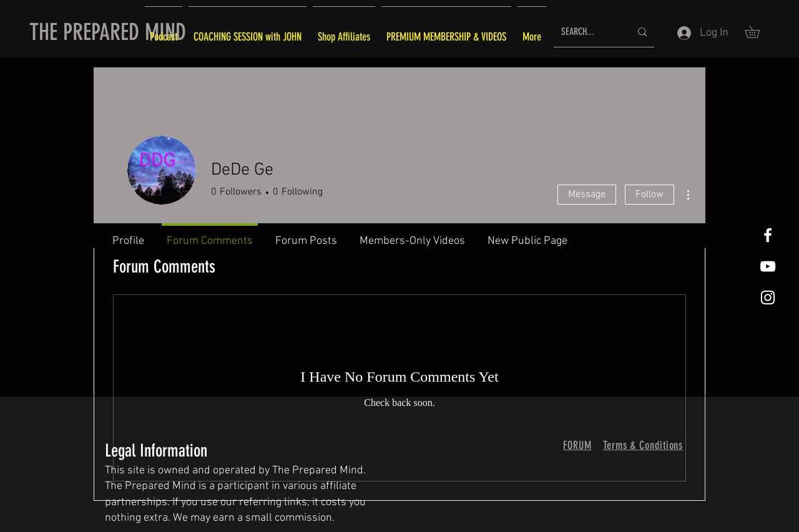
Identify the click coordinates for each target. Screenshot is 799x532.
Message (587, 195)
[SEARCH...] (586, 32)
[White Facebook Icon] (768, 235)
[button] (758, 32)
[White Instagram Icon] (768, 297)
